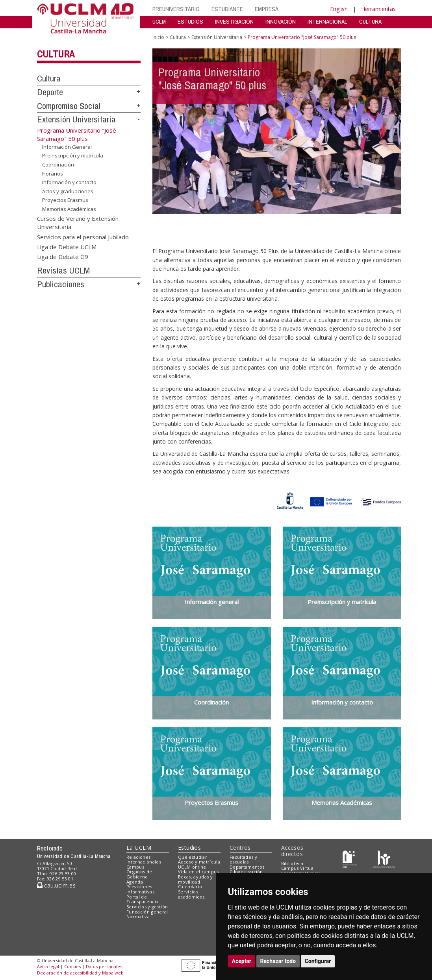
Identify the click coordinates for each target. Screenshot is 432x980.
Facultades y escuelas (243, 860)
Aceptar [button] (242, 961)
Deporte (50, 92)
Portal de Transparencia (142, 899)
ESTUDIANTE (227, 9)
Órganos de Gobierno (139, 874)
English (339, 9)
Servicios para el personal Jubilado (83, 237)
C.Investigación (246, 872)
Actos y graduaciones (68, 191)
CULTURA (370, 21)
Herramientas (378, 9)
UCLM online (192, 867)
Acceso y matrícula (199, 862)
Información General (67, 147)
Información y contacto (69, 182)
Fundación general (147, 912)
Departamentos (247, 867)
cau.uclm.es (56, 885)
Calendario (190, 887)
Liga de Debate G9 (63, 257)
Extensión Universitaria (76, 119)
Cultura (56, 54)
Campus (135, 867)
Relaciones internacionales (144, 860)
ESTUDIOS (190, 21)
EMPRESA (267, 9)
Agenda (135, 882)
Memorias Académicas (69, 209)
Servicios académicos (191, 894)
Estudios (189, 848)
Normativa (138, 916)
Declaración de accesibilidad (67, 973)
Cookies (72, 966)
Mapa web (113, 973)
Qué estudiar (193, 857)
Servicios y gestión (147, 907)
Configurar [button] (318, 961)
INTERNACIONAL (327, 21)
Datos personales (104, 966)
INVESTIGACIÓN (234, 21)
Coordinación (58, 165)
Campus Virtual (298, 868)
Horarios (53, 173)
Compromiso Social (69, 106)
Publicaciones (61, 284)
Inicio (158, 37)
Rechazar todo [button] (278, 961)
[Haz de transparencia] (350, 859)
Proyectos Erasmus (65, 200)
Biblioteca (292, 863)
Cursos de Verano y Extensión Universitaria (78, 222)
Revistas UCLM (63, 270)
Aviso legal (48, 966)
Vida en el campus (198, 872)
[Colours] (384, 859)
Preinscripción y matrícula (73, 155)
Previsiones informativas (140, 889)
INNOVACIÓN (281, 21)
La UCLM (139, 848)
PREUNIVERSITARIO (176, 9)
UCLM (159, 21)
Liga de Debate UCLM (67, 247)
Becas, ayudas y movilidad (195, 879)
